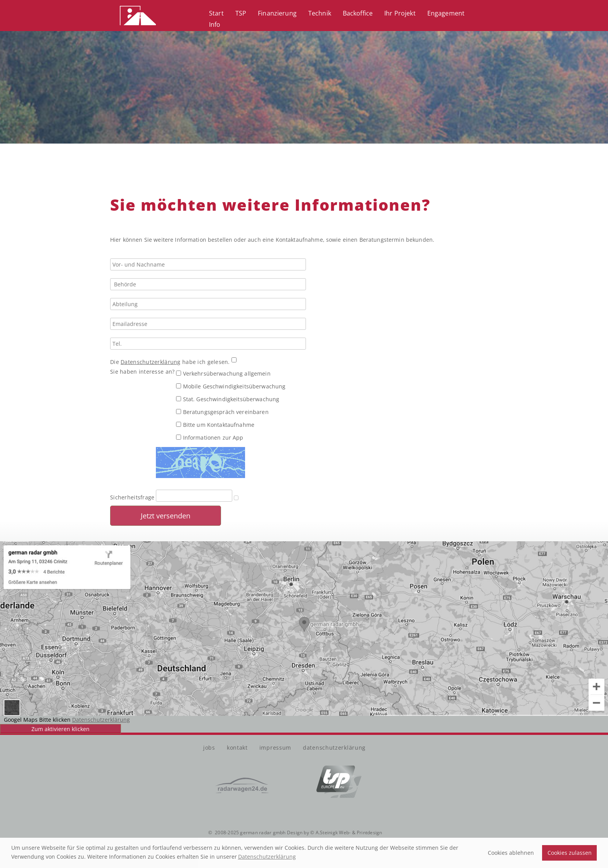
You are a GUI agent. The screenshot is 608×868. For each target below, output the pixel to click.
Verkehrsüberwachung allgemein (223, 373)
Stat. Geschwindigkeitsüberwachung (228, 399)
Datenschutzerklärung (151, 362)
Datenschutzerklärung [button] (267, 857)
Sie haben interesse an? (142, 372)
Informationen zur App (210, 437)
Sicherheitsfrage (132, 497)
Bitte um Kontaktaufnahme (215, 425)
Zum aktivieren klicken (60, 729)
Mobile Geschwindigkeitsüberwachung (231, 386)
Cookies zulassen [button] (570, 853)
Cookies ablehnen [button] (511, 853)
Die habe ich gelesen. (171, 362)
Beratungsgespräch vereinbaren (222, 412)
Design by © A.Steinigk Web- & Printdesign (334, 832)
